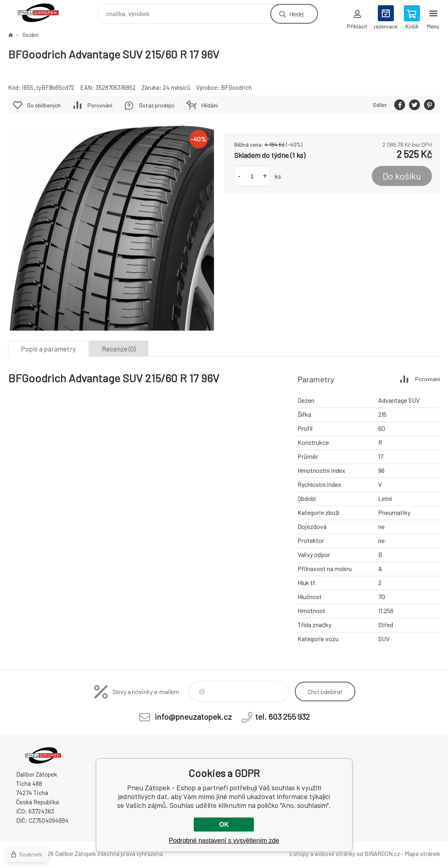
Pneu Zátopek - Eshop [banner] (44, 12)
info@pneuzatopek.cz (193, 717)
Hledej (296, 14)
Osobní (30, 35)
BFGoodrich (236, 87)
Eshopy (299, 854)
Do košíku (402, 176)
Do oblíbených (44, 105)
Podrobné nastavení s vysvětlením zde (224, 841)
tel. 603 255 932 (282, 717)
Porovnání (100, 105)
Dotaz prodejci (157, 105)
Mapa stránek (422, 854)
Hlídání (210, 105)
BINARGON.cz (382, 854)
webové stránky (335, 854)
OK (224, 825)
